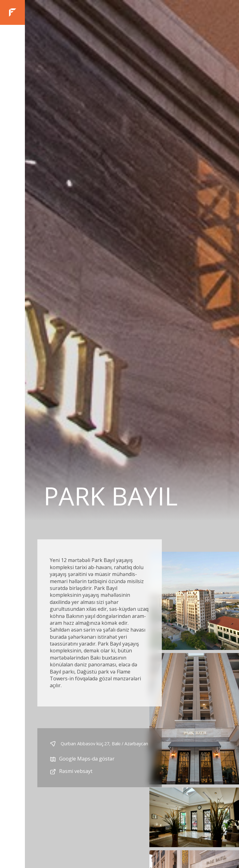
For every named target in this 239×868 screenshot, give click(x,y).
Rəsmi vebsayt (71, 772)
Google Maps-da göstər (82, 759)
